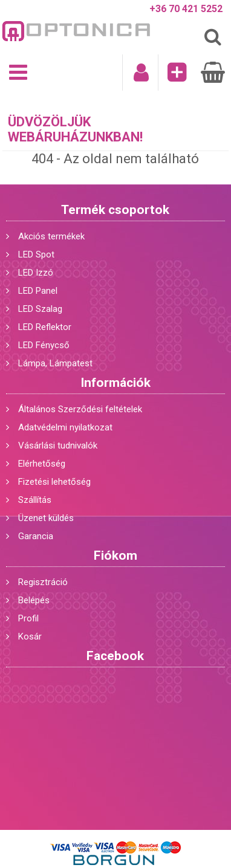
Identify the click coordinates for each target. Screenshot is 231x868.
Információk (115, 383)
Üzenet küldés (46, 518)
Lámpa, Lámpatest (55, 363)
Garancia (36, 536)
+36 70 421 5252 (186, 9)
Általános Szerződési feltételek (80, 409)
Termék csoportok (115, 210)
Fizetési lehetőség (54, 482)
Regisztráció (43, 582)
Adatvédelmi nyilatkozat (65, 427)
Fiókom (115, 555)
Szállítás (35, 500)
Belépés (34, 600)
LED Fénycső (44, 345)
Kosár (30, 636)
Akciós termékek (51, 236)
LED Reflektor (45, 327)
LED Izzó (36, 273)
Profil (28, 618)
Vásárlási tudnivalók (58, 445)
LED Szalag (40, 309)
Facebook (115, 656)
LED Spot (36, 254)
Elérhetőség (42, 464)
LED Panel (38, 291)
